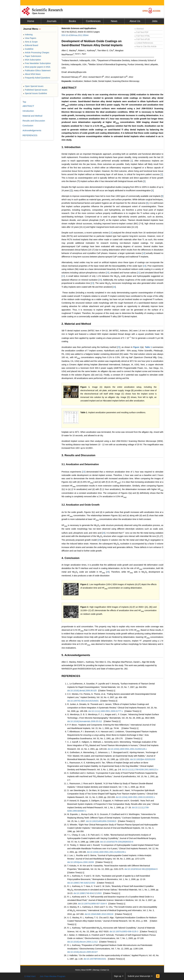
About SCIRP (86, 970)
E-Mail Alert (30, 976)
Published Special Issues (35, 90)
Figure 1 (137, 347)
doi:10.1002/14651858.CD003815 (101, 821)
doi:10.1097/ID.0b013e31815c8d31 (83, 701)
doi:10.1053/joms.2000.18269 (80, 862)
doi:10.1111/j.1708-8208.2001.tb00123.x (140, 770)
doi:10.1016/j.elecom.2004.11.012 (82, 942)
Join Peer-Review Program (53, 976)
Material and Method (32, 116)
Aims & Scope (30, 42)
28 (99, 540)
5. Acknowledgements (76, 655)
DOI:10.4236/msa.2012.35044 (75, 35)
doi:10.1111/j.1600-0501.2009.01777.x (106, 711)
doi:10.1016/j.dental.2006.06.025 (82, 691)
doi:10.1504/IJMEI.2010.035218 (99, 914)
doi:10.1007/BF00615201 (95, 959)
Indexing (28, 35)
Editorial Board (31, 45)
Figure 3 (84, 607)
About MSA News (32, 74)
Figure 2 (84, 584)
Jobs (155, 21)
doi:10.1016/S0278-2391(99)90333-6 (117, 842)
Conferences (93, 21)
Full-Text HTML (142, 36)
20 (108, 273)
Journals (51, 21)
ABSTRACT (69, 88)
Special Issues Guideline (35, 93)
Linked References (144, 43)
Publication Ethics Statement (37, 70)
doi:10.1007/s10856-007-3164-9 (92, 904)
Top (24, 102)
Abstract (139, 29)
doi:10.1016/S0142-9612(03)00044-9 (141, 869)
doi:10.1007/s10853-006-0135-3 (124, 932)
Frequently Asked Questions (37, 78)
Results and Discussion (34, 121)
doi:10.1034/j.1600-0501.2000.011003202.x (135, 797)
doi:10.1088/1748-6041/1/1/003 (88, 893)
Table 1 (148, 347)
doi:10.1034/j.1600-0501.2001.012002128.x (127, 749)
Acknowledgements (32, 130)
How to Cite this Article (145, 46)
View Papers (30, 38)
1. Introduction (71, 147)
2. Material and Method (76, 324)
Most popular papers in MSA (37, 67)
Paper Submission (32, 56)
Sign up (118, 976)
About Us (135, 21)
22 (63, 276)
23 (92, 283)
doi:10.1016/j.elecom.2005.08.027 (82, 952)
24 (114, 287)
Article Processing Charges (36, 53)
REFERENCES (71, 676)
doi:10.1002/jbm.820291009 (143, 759)
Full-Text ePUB (142, 39)
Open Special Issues (33, 86)
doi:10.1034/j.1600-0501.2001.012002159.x (106, 852)
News (114, 21)
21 (139, 273)
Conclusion (28, 126)
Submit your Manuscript (139, 976)
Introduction (28, 111)
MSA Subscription (32, 60)
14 (111, 233)
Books (72, 21)
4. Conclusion (71, 558)
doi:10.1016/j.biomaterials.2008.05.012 (85, 721)
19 (145, 266)
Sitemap (96, 970)
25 (119, 347)
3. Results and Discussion (78, 455)
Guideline (28, 49)
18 (144, 253)
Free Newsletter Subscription (37, 63)
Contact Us (105, 970)
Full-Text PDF (142, 32)
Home (31, 21)
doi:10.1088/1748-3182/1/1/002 (81, 883)
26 (104, 533)
